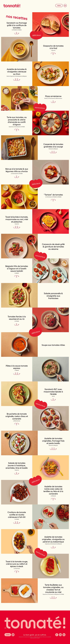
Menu (59, 5)
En (65, 5)
